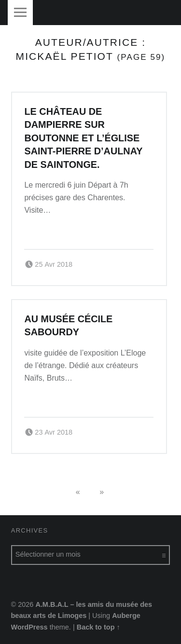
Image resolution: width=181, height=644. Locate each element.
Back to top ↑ (98, 627)
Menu (20, 13)
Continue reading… (60, 230)
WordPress (29, 627)
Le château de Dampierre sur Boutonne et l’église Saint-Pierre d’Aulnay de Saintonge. (83, 138)
